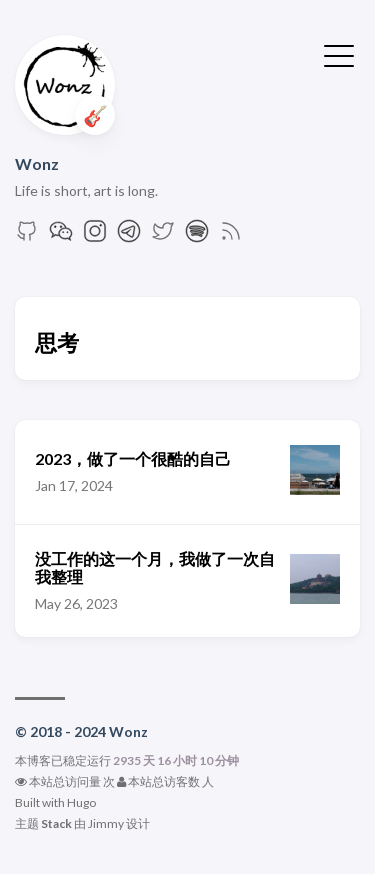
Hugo (81, 802)
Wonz (37, 163)
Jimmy (106, 823)
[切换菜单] (339, 54)
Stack (56, 823)
